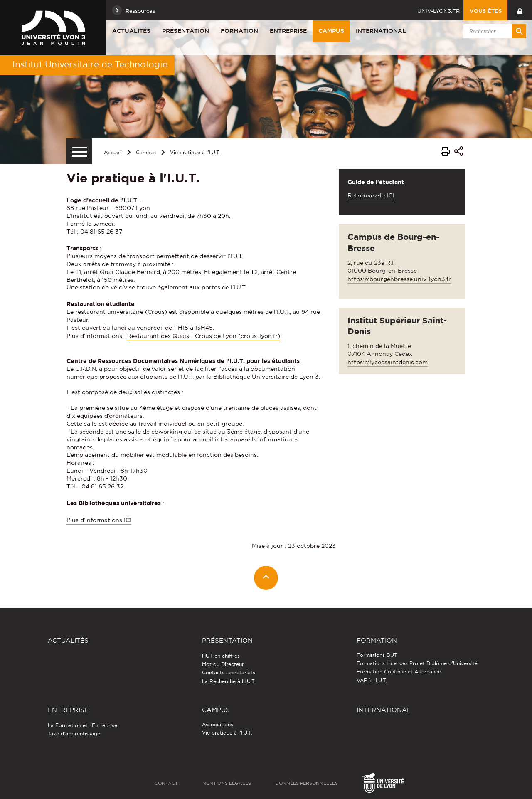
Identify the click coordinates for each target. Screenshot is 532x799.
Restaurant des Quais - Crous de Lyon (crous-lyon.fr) (204, 336)
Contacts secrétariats (229, 672)
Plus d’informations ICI (99, 520)
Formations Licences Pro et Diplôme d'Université (417, 663)
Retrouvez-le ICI (371, 195)
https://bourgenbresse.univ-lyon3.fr (399, 279)
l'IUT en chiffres (221, 656)
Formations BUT (377, 655)
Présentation (186, 31)
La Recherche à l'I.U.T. (229, 681)
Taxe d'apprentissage (74, 734)
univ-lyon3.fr (438, 11)
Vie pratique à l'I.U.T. (195, 152)
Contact (166, 783)
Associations (218, 724)
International (381, 31)
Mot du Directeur (223, 664)
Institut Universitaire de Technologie (90, 64)
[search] (493, 31)
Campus (331, 31)
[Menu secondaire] (79, 151)
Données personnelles (307, 783)
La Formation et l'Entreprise (83, 725)
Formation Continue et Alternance (399, 672)
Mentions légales (227, 783)
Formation (239, 31)
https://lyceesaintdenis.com (388, 362)
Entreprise (288, 31)
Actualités (131, 31)
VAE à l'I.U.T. (372, 680)
